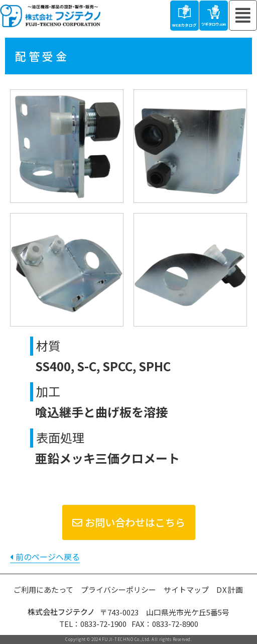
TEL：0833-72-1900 (93, 624)
